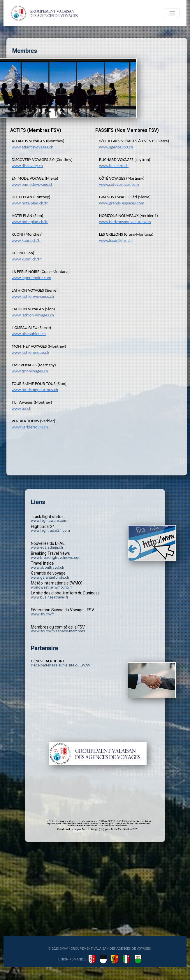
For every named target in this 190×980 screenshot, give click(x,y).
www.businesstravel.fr (50, 597)
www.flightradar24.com (50, 530)
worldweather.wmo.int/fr (51, 587)
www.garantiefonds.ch (50, 577)
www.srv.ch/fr (42, 614)
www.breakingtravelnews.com (56, 558)
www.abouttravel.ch (47, 567)
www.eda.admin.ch (47, 547)
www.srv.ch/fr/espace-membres (58, 631)
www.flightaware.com (49, 520)
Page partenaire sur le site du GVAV (61, 665)
